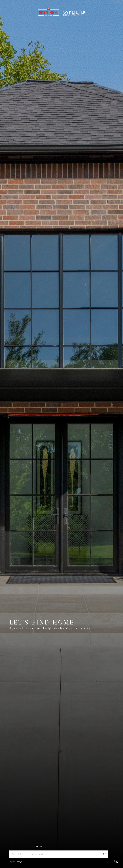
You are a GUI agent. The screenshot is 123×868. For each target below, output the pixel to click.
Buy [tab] (12, 846)
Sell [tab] (22, 846)
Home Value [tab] (36, 846)
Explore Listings (16, 862)
